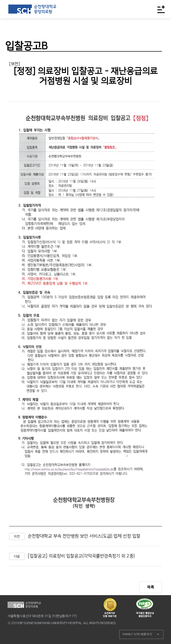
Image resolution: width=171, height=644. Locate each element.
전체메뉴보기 (161, 9)
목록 (151, 587)
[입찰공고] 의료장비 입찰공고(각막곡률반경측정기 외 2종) (81, 556)
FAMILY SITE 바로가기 (137, 634)
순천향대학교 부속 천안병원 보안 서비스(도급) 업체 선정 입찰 (84, 536)
